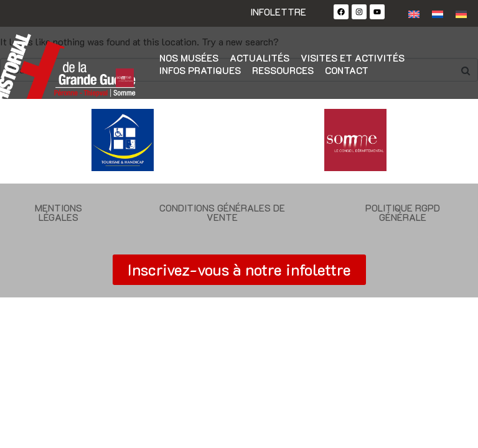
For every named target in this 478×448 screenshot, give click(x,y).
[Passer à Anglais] (414, 13)
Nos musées (189, 58)
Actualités (260, 58)
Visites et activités (353, 58)
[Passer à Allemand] (461, 13)
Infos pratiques (200, 70)
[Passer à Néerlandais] (438, 13)
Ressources (283, 70)
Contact (347, 70)
